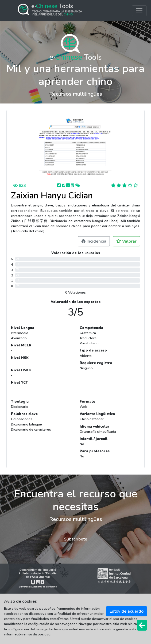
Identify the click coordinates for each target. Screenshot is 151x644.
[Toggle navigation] (139, 11)
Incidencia (94, 241)
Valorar (126, 241)
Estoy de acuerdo (127, 611)
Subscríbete (75, 539)
